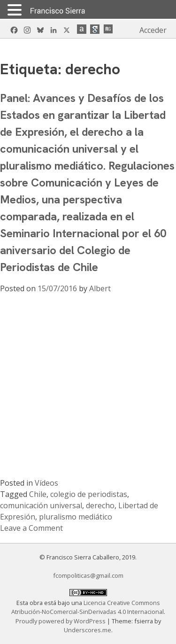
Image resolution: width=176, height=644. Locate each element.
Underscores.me (88, 630)
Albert (100, 288)
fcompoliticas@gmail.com (88, 575)
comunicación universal (41, 505)
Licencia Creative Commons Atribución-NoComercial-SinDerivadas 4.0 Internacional (88, 607)
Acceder (153, 30)
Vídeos (46, 483)
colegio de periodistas (89, 494)
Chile (38, 494)
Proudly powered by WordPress (61, 621)
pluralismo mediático (76, 517)
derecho (100, 505)
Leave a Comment (31, 528)
